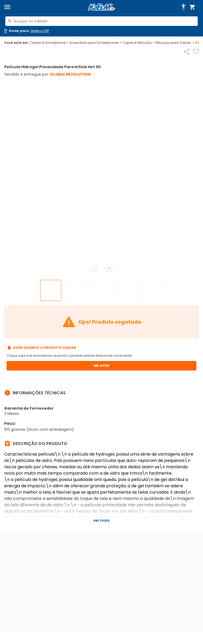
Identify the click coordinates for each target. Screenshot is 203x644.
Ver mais (101, 520)
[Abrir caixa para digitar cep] (26, 31)
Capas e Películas (138, 43)
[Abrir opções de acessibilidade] (183, 7)
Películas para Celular (175, 43)
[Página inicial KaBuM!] (101, 7)
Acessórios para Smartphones (95, 43)
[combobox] (101, 21)
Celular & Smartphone (49, 43)
